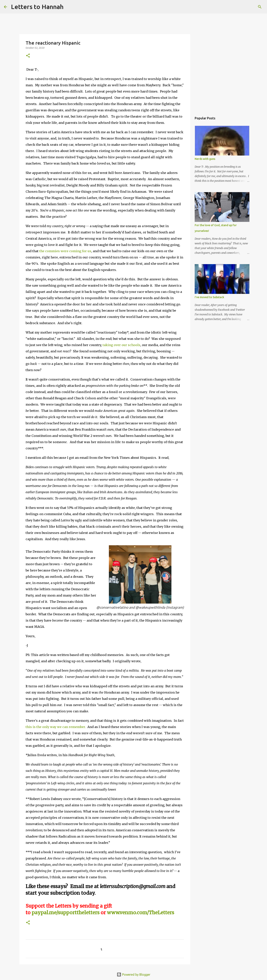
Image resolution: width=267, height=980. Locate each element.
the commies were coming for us (65, 251)
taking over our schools (121, 345)
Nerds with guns (205, 159)
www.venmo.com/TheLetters (141, 913)
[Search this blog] (243, 7)
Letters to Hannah (37, 7)
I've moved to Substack (209, 297)
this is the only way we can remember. (56, 727)
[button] (28, 56)
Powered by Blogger (133, 975)
